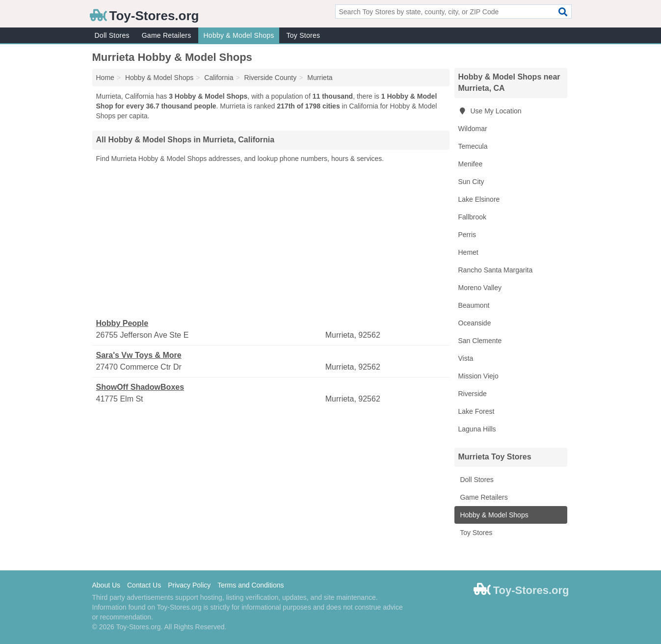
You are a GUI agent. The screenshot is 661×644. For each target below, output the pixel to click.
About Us (106, 585)
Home (105, 78)
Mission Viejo (478, 376)
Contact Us (144, 585)
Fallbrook (473, 217)
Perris (467, 235)
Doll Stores (112, 35)
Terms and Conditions (251, 585)
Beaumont (474, 305)
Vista (466, 358)
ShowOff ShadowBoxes (140, 387)
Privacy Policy (189, 585)
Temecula (473, 146)
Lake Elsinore (479, 199)
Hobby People (122, 323)
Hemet (468, 252)
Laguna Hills (477, 429)
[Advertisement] (271, 241)
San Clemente (480, 341)
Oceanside (475, 323)
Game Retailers (167, 35)
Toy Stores (304, 35)
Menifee (471, 164)
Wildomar (473, 129)
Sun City (471, 182)
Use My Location (490, 111)
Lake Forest (476, 411)
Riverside (473, 394)
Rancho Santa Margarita (496, 270)
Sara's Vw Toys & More (139, 355)
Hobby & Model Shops (238, 35)
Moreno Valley (480, 288)
